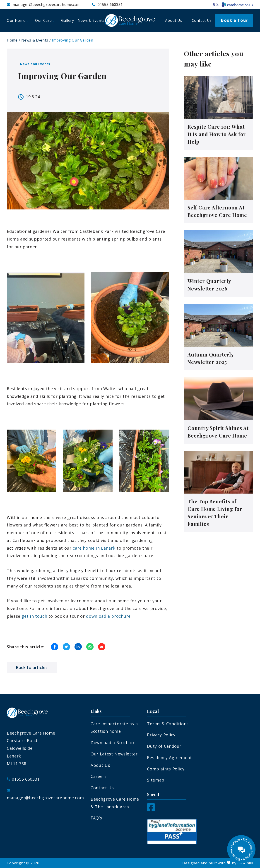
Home (12, 40)
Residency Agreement (169, 757)
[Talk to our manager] (241, 849)
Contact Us (102, 788)
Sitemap (156, 780)
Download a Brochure (113, 743)
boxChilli (245, 863)
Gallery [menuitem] (67, 20)
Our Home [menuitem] (17, 20)
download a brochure (108, 616)
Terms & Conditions (168, 724)
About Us (100, 765)
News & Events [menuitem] (91, 20)
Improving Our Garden (73, 40)
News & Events (35, 40)
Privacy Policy (161, 735)
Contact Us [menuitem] (202, 20)
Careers (99, 776)
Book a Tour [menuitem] (234, 20)
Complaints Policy (166, 769)
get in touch (34, 616)
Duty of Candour (164, 746)
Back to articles (32, 667)
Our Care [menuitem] (45, 20)
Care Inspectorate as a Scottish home (114, 728)
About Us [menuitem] (175, 20)
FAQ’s (96, 818)
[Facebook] (151, 810)
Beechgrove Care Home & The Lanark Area (115, 803)
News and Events (35, 64)
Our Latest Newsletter (114, 754)
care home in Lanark (94, 548)
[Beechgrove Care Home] (130, 20)
